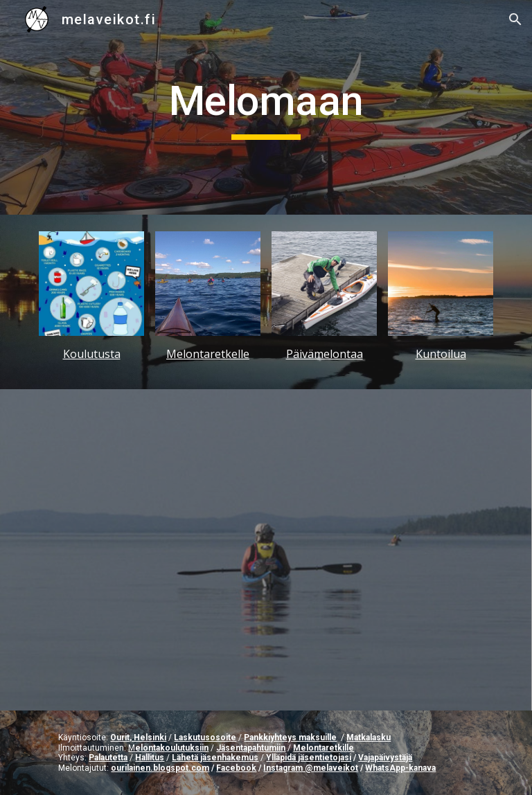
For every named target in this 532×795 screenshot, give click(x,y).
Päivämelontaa (325, 354)
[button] (515, 19)
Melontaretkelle (208, 354)
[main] (266, 107)
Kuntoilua (441, 354)
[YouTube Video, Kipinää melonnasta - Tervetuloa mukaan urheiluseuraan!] (266, 550)
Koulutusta (92, 354)
